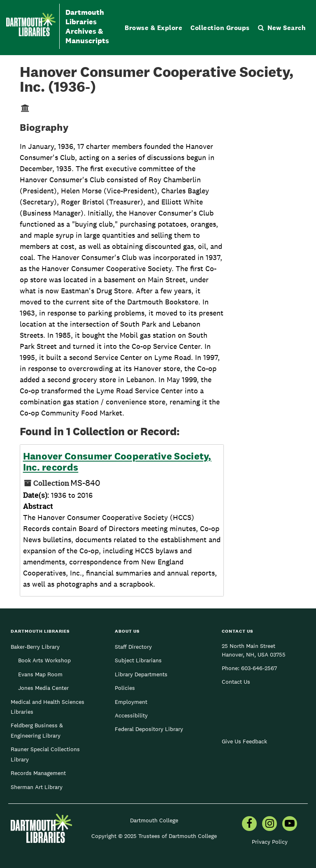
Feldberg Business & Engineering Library (37, 730)
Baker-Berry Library (35, 647)
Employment (131, 702)
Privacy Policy (270, 842)
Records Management (38, 773)
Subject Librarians (138, 660)
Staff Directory (133, 647)
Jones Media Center (43, 688)
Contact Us (236, 682)
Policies (125, 688)
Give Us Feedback (244, 741)
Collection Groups (220, 28)
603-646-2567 (259, 668)
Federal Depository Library (149, 729)
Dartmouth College (154, 820)
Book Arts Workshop (44, 660)
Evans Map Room (40, 674)
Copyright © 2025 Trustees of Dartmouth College (154, 836)
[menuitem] (249, 824)
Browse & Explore (153, 28)
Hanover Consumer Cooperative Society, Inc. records (117, 462)
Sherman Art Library (37, 787)
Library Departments (141, 674)
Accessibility (131, 715)
